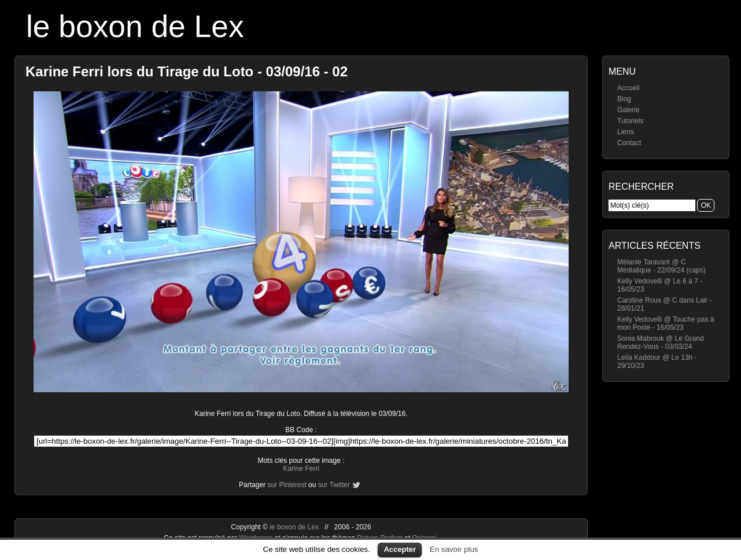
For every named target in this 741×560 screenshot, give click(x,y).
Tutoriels (631, 121)
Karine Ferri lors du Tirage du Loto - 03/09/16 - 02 (187, 71)
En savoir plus (454, 549)
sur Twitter (334, 485)
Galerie (628, 110)
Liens (626, 132)
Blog (624, 99)
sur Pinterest (287, 485)
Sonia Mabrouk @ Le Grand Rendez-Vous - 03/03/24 (661, 342)
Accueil (628, 88)
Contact (629, 143)
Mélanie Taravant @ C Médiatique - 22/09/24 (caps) (661, 266)
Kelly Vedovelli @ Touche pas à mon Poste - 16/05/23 (666, 323)
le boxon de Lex (135, 26)
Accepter (400, 549)
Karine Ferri (301, 469)
